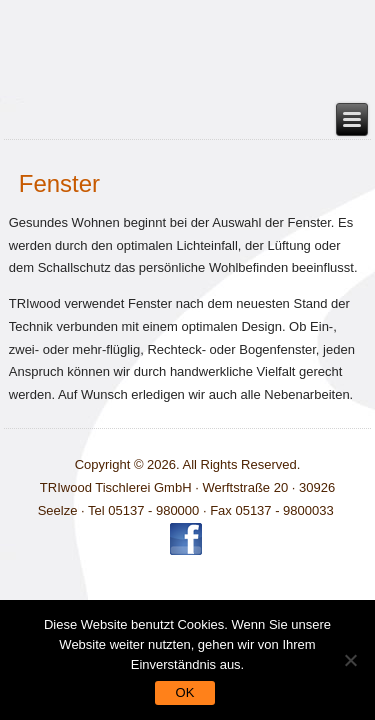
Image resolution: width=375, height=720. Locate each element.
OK (185, 692)
